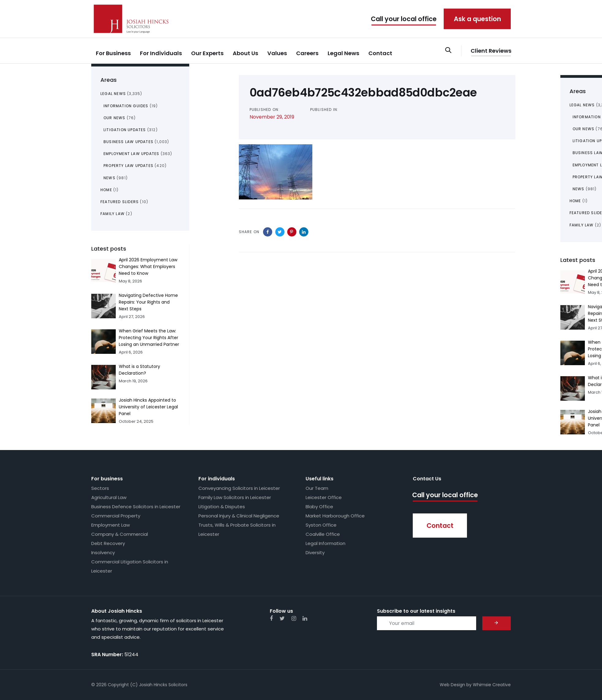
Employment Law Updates (131, 154)
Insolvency (103, 552)
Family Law (113, 214)
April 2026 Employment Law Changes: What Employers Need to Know (148, 267)
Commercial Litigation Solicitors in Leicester (130, 566)
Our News (115, 118)
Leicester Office (324, 497)
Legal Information (325, 543)
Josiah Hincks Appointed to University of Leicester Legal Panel (148, 407)
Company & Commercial (120, 534)
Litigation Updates (125, 130)
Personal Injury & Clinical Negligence (239, 516)
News (109, 178)
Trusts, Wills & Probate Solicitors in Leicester (237, 530)
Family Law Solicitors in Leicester (235, 497)
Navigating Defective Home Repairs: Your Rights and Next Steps (148, 302)
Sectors (100, 488)
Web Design (452, 685)
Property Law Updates (128, 166)
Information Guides (126, 106)
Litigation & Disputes (222, 507)
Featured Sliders (120, 202)
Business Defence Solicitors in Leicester (136, 507)
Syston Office (321, 525)
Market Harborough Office (335, 516)
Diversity (315, 552)
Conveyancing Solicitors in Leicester (239, 488)
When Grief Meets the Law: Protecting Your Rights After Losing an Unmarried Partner (149, 338)
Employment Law (111, 525)
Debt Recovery (108, 543)
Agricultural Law (109, 497)
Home (106, 190)
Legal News (113, 94)
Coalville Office (323, 534)
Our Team (317, 488)
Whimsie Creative (492, 685)
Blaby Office (319, 507)
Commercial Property (116, 516)
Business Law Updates (128, 142)
